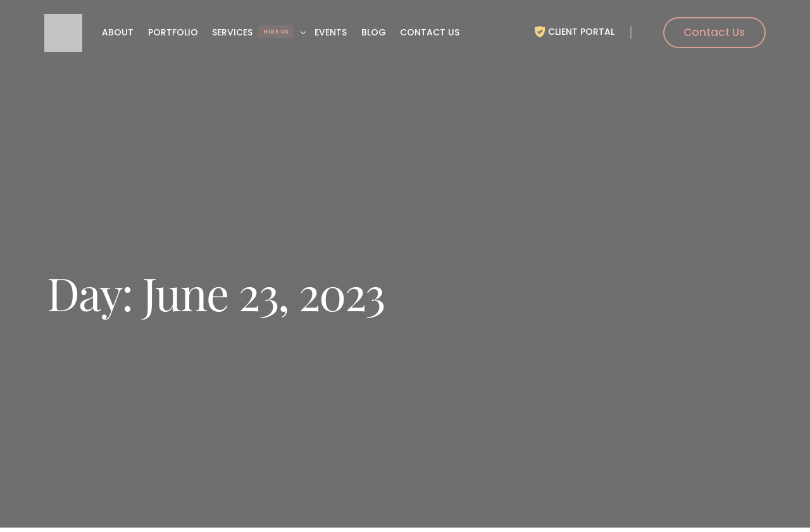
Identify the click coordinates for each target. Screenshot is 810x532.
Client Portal (581, 32)
